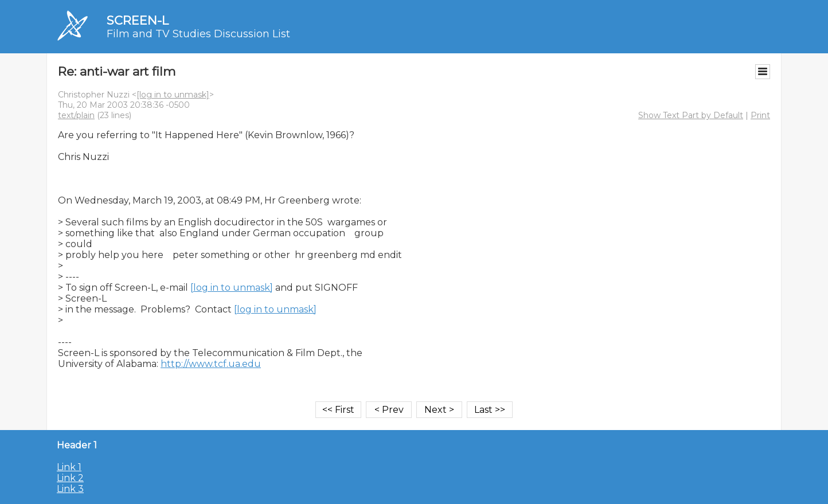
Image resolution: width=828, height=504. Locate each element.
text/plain (76, 115)
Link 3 (70, 489)
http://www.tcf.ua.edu (211, 364)
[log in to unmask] (173, 95)
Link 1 (69, 467)
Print (760, 115)
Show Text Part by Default (691, 115)
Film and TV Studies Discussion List (198, 34)
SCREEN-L (138, 20)
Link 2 (70, 478)
